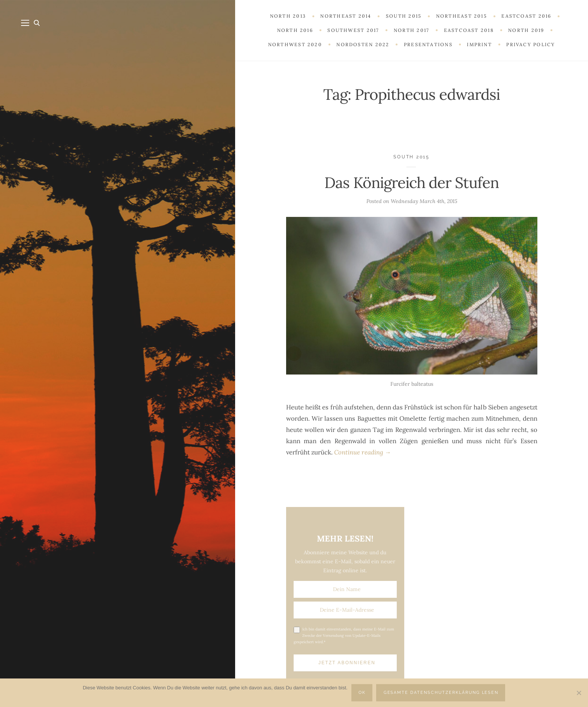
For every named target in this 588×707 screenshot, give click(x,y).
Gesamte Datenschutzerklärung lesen (441, 693)
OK (362, 693)
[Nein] (579, 693)
